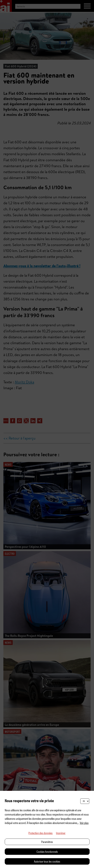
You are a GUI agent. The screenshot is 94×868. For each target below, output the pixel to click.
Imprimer (61, 833)
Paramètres (47, 842)
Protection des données (40, 833)
